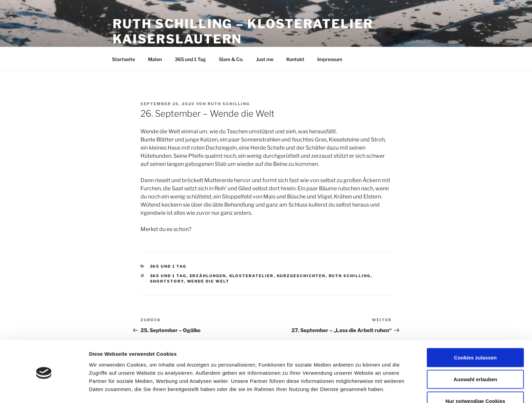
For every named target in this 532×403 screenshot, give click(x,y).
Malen (155, 59)
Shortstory (167, 281)
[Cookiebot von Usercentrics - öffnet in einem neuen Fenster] (44, 390)
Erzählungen (208, 276)
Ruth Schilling (229, 104)
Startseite (123, 59)
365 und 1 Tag (190, 59)
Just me (265, 59)
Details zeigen (361, 388)
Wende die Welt (208, 281)
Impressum (330, 59)
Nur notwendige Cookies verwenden (475, 381)
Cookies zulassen (475, 334)
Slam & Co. (231, 59)
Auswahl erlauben (475, 356)
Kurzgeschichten (301, 276)
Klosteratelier (252, 276)
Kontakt (295, 59)
